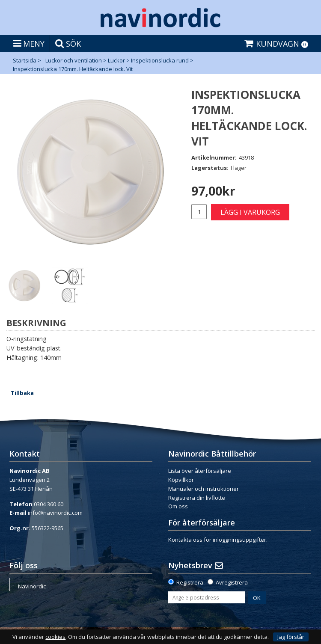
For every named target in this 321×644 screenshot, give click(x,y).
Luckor (116, 60)
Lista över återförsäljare (200, 471)
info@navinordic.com (55, 513)
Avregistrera (232, 582)
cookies (55, 637)
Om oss (178, 506)
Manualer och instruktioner (204, 489)
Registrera (190, 582)
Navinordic (32, 586)
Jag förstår (291, 637)
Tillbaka (22, 393)
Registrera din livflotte (197, 498)
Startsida (25, 60)
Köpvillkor (181, 480)
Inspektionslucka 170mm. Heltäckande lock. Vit (73, 69)
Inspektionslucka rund (160, 60)
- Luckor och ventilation (72, 60)
